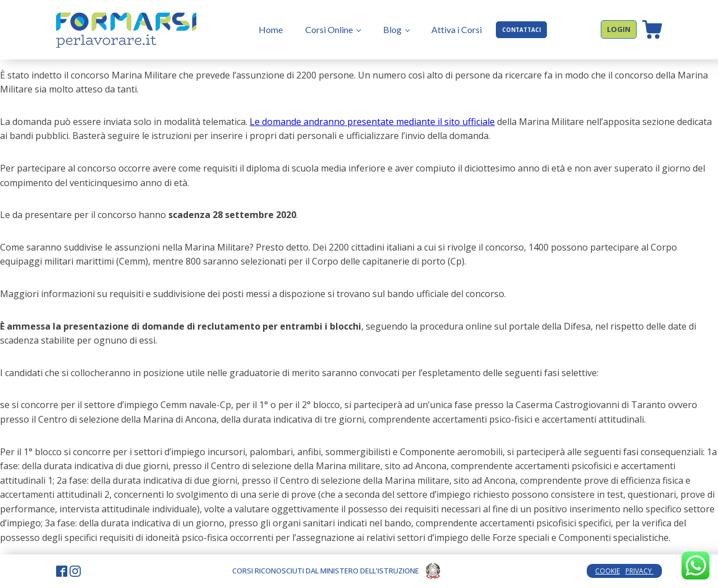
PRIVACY (639, 571)
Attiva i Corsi (457, 29)
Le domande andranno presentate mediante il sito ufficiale (372, 122)
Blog (392, 29)
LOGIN (619, 29)
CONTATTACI (521, 30)
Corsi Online (329, 29)
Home (271, 29)
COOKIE (607, 571)
